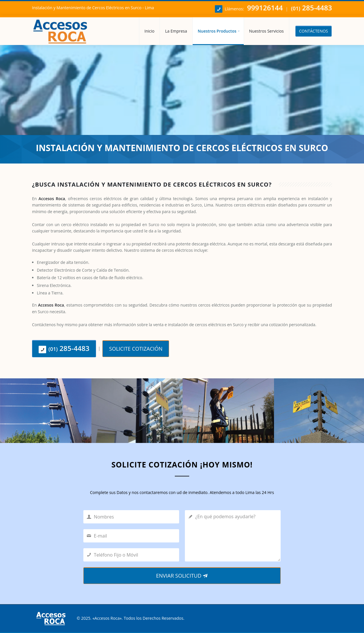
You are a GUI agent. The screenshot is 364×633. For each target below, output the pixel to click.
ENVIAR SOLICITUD (182, 576)
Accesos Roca (107, 618)
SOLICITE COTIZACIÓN (136, 349)
